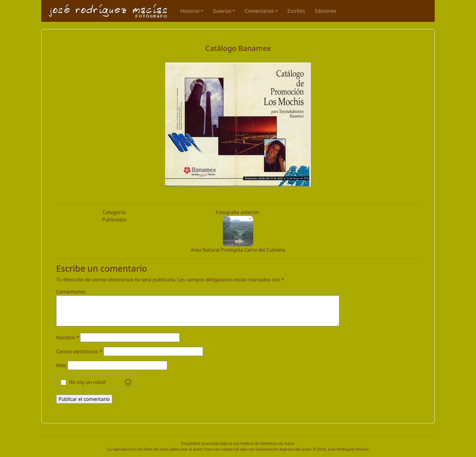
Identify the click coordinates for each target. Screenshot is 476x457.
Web (61, 365)
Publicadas (114, 220)
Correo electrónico (79, 351)
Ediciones (326, 11)
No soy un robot (88, 382)
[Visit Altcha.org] (128, 382)
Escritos (296, 11)
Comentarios (259, 11)
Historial (190, 11)
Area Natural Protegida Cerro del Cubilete (238, 250)
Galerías (222, 11)
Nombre (68, 338)
